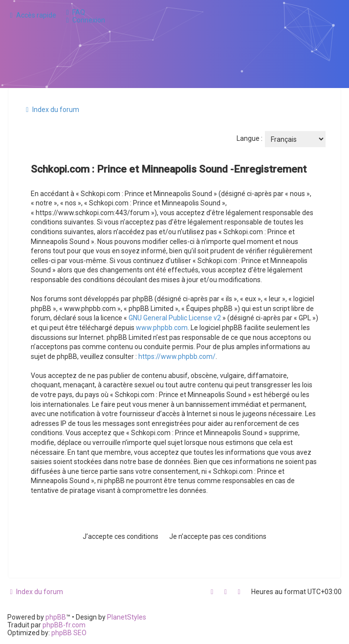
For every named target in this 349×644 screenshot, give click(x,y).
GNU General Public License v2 (175, 318)
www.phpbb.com (162, 328)
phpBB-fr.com (64, 625)
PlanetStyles (127, 617)
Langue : (250, 138)
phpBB (56, 617)
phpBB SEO (69, 633)
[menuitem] (74, 12)
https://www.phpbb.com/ (177, 356)
